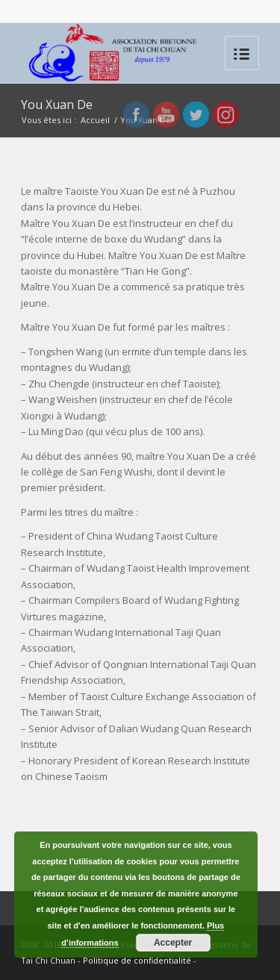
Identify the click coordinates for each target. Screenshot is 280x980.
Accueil (95, 120)
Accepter (173, 943)
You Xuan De (57, 104)
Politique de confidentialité (137, 960)
